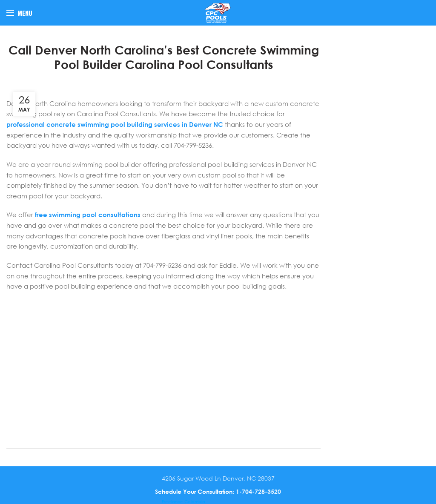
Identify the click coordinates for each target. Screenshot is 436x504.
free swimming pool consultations (88, 215)
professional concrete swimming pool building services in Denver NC (115, 124)
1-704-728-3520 (258, 491)
